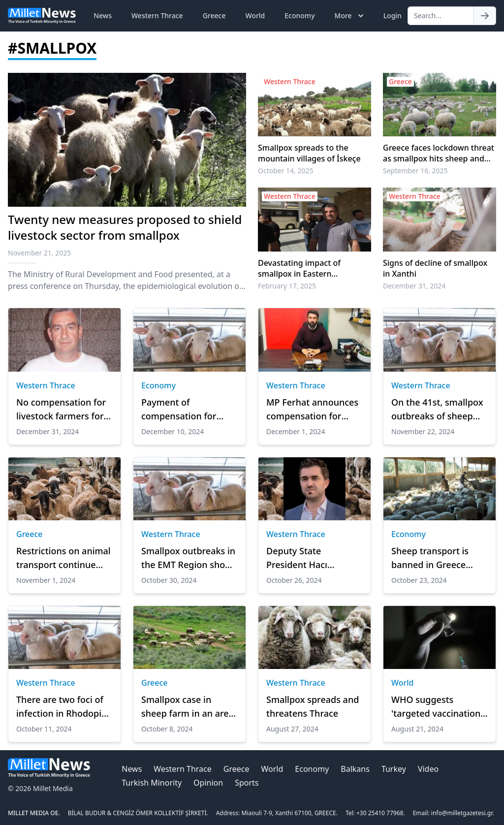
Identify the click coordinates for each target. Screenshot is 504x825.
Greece (214, 16)
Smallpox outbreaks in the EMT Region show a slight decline (188, 558)
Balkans (355, 769)
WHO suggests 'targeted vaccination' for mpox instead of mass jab (437, 707)
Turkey (394, 769)
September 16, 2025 (415, 171)
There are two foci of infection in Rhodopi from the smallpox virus (60, 707)
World (255, 16)
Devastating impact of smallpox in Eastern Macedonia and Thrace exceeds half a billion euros (309, 268)
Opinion (208, 783)
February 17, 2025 (287, 286)
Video (428, 769)
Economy (299, 16)
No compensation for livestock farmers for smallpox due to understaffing (61, 410)
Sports (247, 783)
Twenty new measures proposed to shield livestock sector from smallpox (125, 227)
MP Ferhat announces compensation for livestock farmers (312, 410)
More (350, 16)
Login (393, 16)
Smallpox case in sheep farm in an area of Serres (188, 707)
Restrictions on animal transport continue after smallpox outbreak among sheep (63, 558)
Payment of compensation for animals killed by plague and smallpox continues (185, 410)
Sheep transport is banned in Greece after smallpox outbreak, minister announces (431, 558)
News (103, 16)
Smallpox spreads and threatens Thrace (313, 706)
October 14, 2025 (286, 171)
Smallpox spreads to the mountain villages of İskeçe (309, 153)
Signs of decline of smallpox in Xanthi (435, 268)
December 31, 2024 (414, 286)
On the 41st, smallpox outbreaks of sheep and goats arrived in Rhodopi (437, 410)
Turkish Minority (152, 783)
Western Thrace (157, 16)
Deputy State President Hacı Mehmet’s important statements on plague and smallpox (313, 558)
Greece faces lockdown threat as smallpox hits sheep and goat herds (439, 153)
